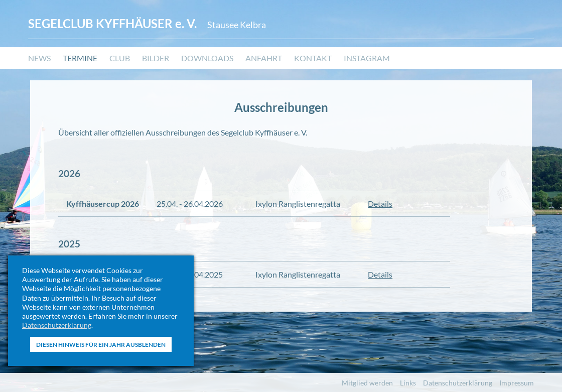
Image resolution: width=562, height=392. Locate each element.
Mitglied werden (367, 383)
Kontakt (313, 58)
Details (380, 204)
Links (408, 383)
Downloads (207, 58)
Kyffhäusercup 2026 (103, 204)
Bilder (156, 58)
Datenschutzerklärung (57, 325)
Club (120, 58)
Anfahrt (264, 58)
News (39, 58)
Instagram (367, 58)
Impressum (517, 383)
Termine (80, 58)
